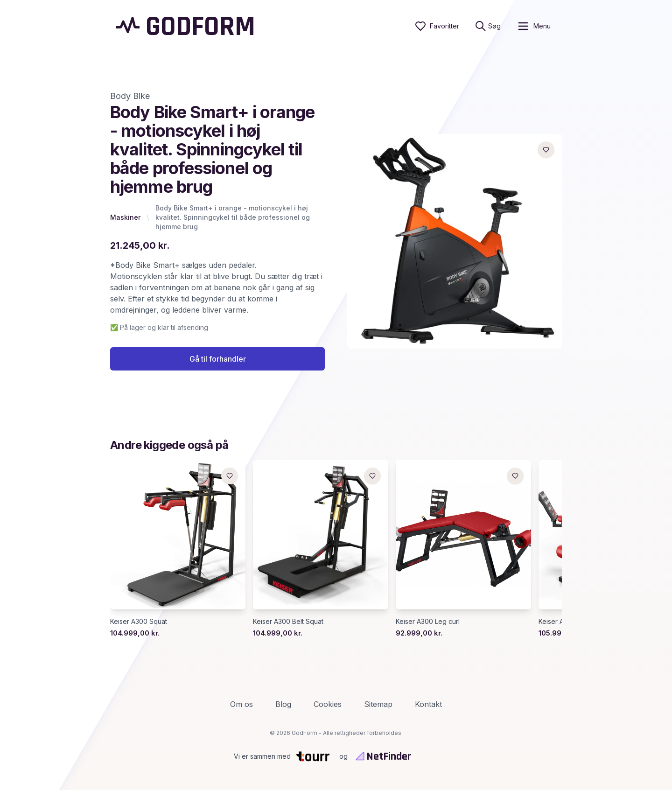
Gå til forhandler (218, 359)
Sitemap (378, 704)
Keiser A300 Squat (139, 621)
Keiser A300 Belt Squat (288, 621)
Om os (241, 704)
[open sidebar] (534, 26)
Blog (283, 704)
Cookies (328, 704)
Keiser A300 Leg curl (428, 621)
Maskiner (125, 217)
